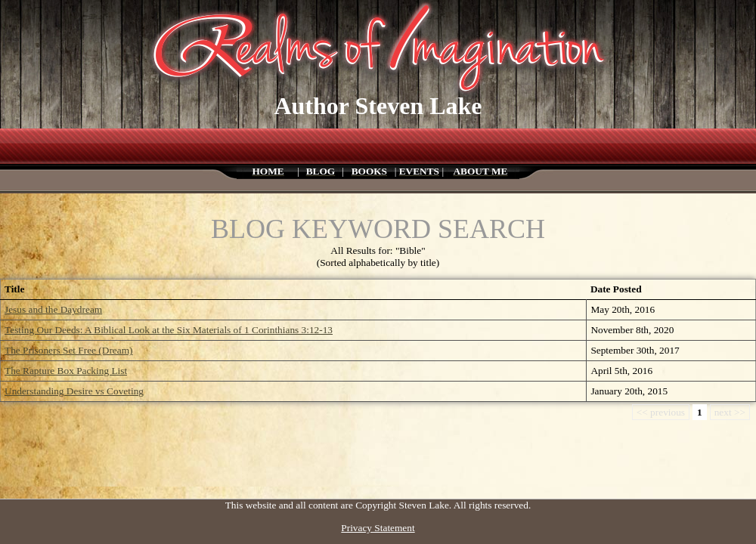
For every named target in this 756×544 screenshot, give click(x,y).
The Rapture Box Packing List (66, 371)
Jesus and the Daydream (53, 309)
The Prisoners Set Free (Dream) (69, 350)
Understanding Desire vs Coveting (74, 391)
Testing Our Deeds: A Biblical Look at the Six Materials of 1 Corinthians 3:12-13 (169, 330)
